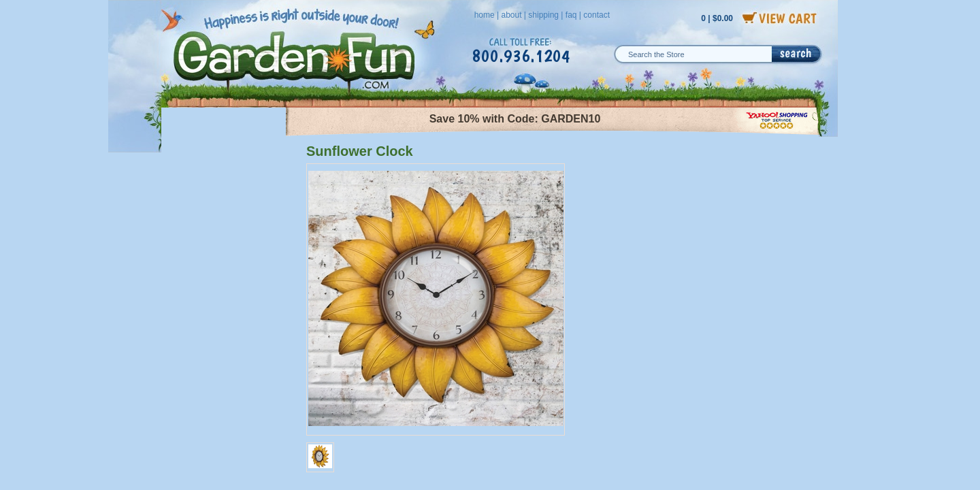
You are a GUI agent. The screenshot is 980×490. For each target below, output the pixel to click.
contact (597, 15)
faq (571, 15)
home (485, 15)
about (511, 15)
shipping (543, 15)
